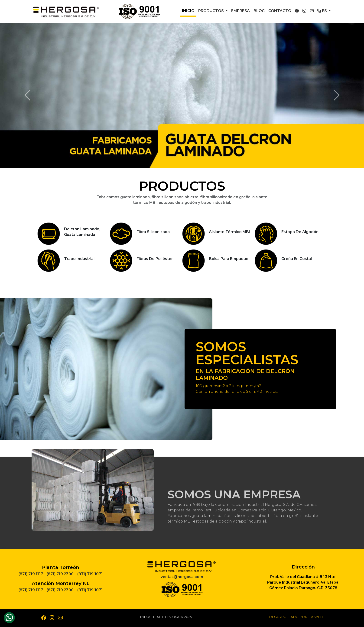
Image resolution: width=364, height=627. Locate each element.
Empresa (240, 11)
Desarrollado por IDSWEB (296, 617)
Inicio (188, 11)
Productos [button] (211, 11)
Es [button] (323, 11)
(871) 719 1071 (90, 574)
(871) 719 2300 (60, 574)
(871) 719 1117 (31, 574)
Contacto (280, 11)
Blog (259, 11)
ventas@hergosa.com (182, 577)
